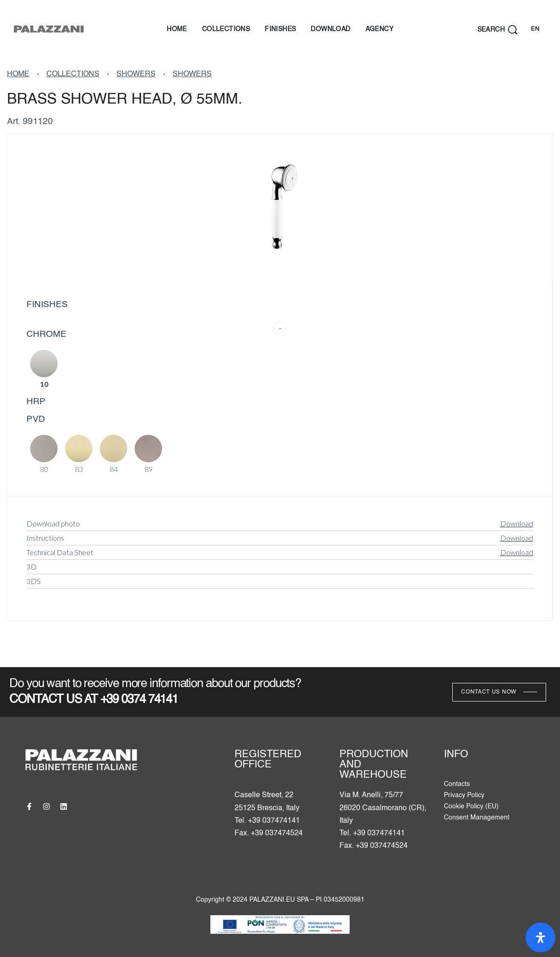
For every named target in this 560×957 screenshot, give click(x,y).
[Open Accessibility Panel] (540, 937)
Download (517, 523)
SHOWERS (136, 74)
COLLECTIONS (73, 74)
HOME (18, 74)
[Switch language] (535, 30)
